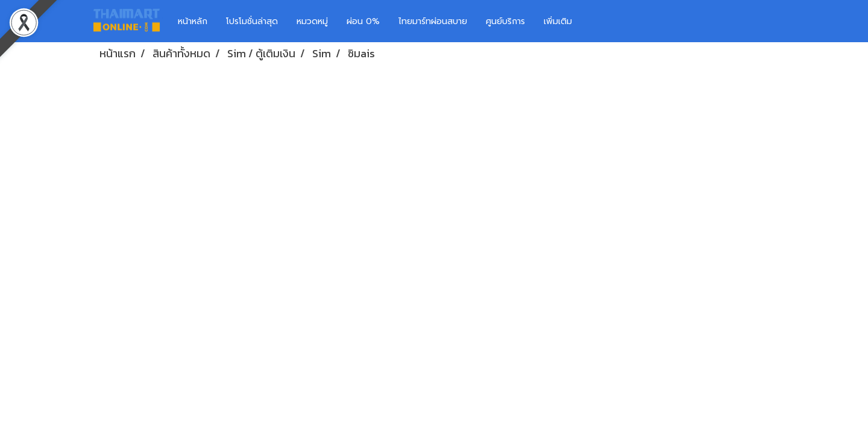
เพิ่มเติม (558, 21)
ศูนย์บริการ (505, 21)
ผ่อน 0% (363, 21)
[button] (599, 21)
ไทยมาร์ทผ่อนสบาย (433, 21)
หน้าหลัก (193, 21)
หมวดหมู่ (312, 21)
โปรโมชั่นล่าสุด (252, 21)
